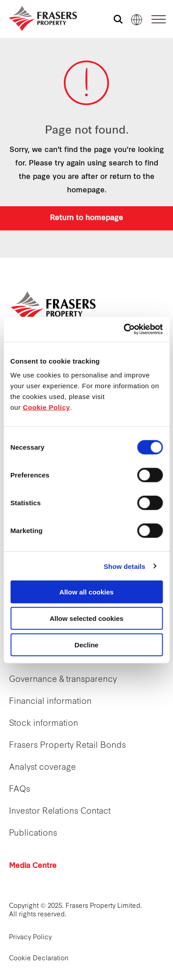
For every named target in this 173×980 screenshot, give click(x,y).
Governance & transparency (63, 680)
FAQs (20, 790)
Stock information (44, 724)
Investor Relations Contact (60, 812)
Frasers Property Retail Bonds (67, 746)
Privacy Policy (30, 938)
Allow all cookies (86, 592)
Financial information (50, 702)
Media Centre (33, 866)
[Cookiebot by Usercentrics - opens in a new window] (124, 330)
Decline (86, 644)
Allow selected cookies (86, 618)
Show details (125, 566)
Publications (33, 834)
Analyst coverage (42, 768)
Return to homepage (86, 218)
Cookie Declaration (39, 959)
